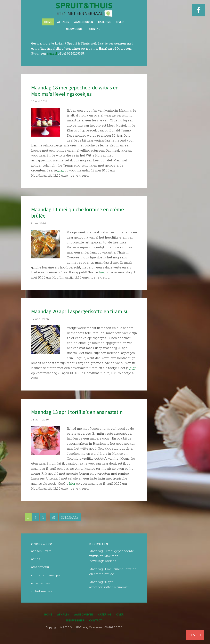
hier (61, 170)
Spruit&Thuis (84, 9)
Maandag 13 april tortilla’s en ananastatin (77, 412)
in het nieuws (42, 591)
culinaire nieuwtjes (46, 575)
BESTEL (195, 635)
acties (36, 559)
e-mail (52, 53)
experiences (41, 583)
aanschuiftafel (42, 551)
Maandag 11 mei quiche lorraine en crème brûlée (78, 212)
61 (54, 517)
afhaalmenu (40, 567)
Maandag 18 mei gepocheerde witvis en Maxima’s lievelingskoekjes (75, 91)
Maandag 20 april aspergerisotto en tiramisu (80, 311)
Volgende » (70, 517)
